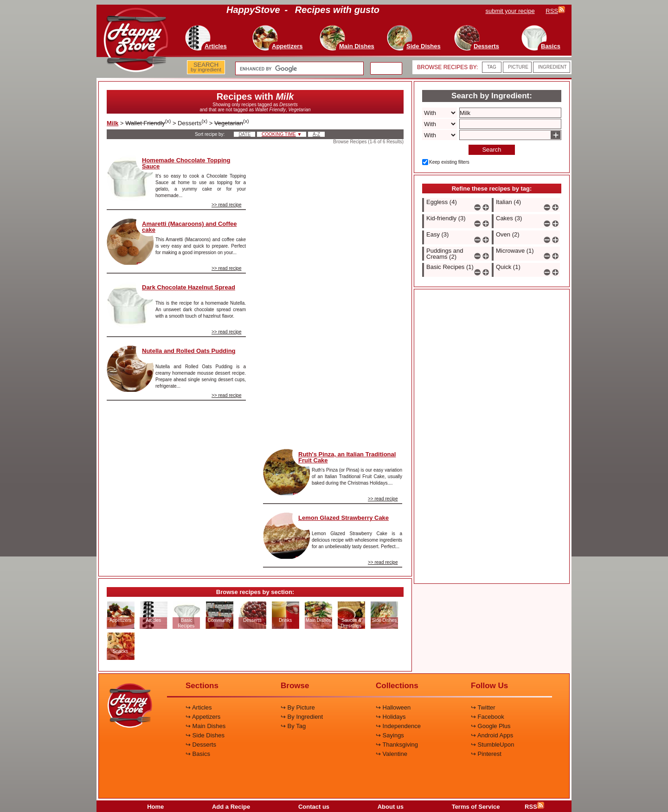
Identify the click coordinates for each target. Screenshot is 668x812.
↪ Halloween (393, 707)
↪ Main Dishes (206, 726)
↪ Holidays (391, 717)
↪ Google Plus (491, 726)
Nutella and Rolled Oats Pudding (189, 351)
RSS (534, 807)
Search (491, 150)
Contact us (314, 807)
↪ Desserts (201, 745)
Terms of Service (476, 807)
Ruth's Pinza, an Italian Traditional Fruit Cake (347, 457)
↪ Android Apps (492, 735)
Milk (112, 123)
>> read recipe (227, 205)
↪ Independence (398, 726)
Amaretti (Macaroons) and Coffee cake (189, 227)
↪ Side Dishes (205, 735)
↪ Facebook (488, 717)
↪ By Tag (293, 726)
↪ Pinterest (486, 754)
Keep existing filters (449, 162)
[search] (299, 69)
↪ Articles (199, 707)
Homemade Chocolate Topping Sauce (186, 163)
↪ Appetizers (203, 717)
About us (391, 807)
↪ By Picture (298, 707)
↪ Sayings (390, 735)
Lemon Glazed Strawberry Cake (344, 518)
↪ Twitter (483, 707)
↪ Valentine (392, 754)
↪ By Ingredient (302, 717)
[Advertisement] (333, 294)
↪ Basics (198, 754)
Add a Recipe (231, 807)
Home (155, 807)
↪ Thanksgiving (397, 745)
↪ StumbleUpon (492, 745)
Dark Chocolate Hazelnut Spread (189, 287)
